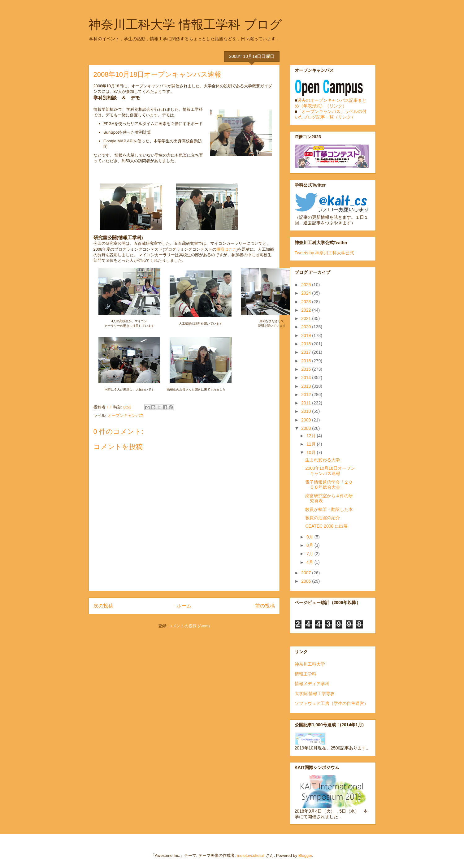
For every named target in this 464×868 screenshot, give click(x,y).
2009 (307, 420)
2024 (307, 293)
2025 (307, 285)
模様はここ (226, 249)
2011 (307, 403)
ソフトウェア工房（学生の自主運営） (332, 703)
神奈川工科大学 (310, 664)
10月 (312, 452)
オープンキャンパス (126, 415)
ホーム (184, 606)
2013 (307, 386)
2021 (307, 318)
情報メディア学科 (312, 684)
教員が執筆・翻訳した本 (329, 509)
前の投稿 (265, 606)
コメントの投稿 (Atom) (189, 626)
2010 (307, 411)
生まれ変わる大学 (323, 460)
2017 (307, 352)
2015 (307, 369)
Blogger (305, 855)
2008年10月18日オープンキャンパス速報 (330, 471)
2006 (307, 581)
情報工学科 (306, 674)
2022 (307, 310)
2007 (307, 573)
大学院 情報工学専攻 (315, 693)
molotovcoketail (251, 855)
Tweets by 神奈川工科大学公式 (325, 253)
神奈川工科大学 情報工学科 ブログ (185, 24)
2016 (307, 361)
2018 (307, 344)
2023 (307, 302)
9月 (310, 537)
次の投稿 (103, 606)
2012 (307, 395)
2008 (307, 428)
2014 (307, 378)
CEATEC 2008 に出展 (326, 526)
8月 (310, 545)
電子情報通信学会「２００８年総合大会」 (329, 485)
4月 (310, 562)
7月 (310, 554)
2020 (307, 327)
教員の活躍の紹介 (323, 518)
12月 (312, 436)
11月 (312, 444)
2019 (307, 335)
